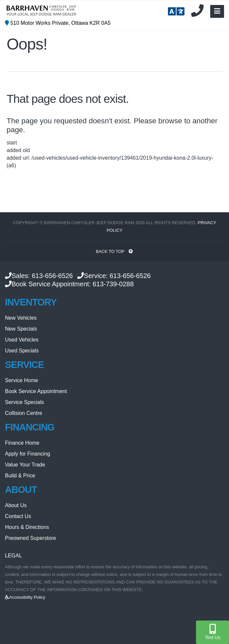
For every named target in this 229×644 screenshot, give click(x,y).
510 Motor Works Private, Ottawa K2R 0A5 (58, 23)
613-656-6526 (52, 276)
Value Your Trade (25, 465)
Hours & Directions (27, 527)
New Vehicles (21, 318)
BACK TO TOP (115, 251)
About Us (16, 505)
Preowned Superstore (31, 538)
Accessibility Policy (25, 597)
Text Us (213, 632)
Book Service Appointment (36, 391)
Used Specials (22, 351)
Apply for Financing (28, 454)
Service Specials (24, 402)
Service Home (21, 380)
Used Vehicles (22, 340)
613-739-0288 (113, 284)
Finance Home (22, 443)
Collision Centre (24, 413)
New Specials (21, 329)
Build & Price (20, 476)
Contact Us (18, 516)
